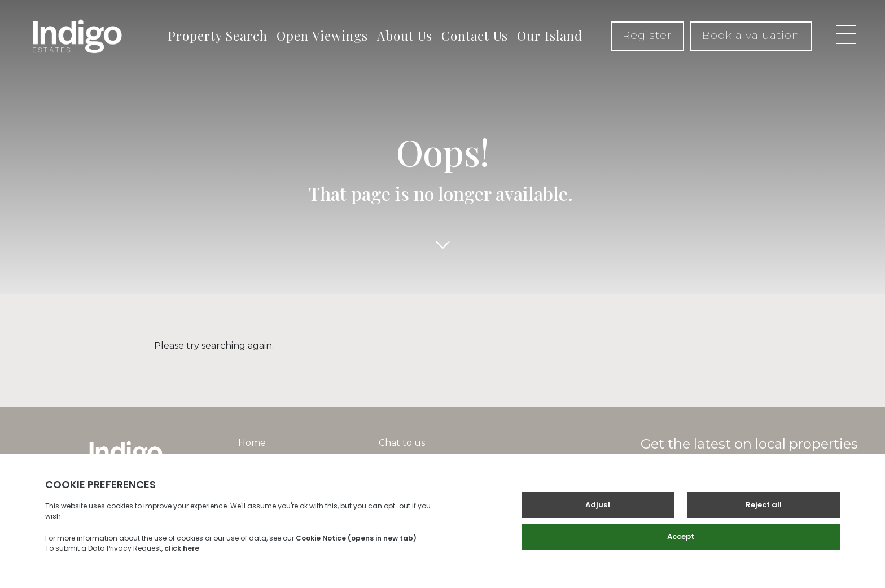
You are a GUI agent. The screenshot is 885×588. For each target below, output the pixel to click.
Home (252, 443)
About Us (405, 36)
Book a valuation (751, 35)
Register (647, 35)
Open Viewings (322, 36)
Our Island (550, 36)
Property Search (218, 36)
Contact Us (475, 36)
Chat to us (402, 443)
